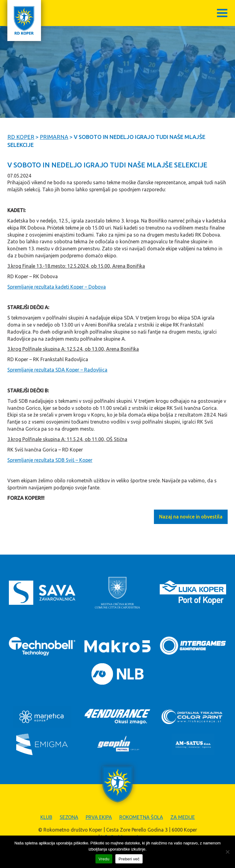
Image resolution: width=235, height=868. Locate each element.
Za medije (183, 817)
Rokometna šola (141, 817)
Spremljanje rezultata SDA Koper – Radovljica (57, 370)
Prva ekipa (99, 817)
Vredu (104, 859)
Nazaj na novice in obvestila (191, 517)
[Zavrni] (227, 852)
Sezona (69, 817)
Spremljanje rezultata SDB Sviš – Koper (50, 460)
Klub (46, 817)
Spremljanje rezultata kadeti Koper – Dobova (57, 287)
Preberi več (129, 859)
